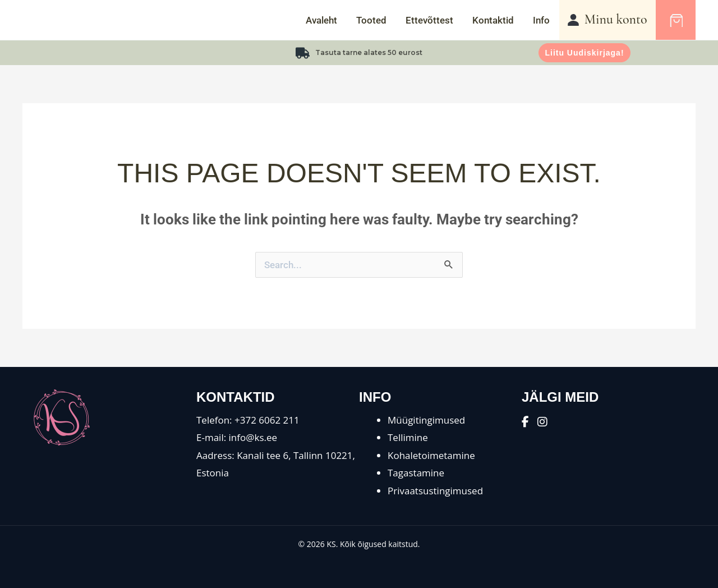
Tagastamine (416, 473)
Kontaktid (493, 20)
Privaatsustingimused (435, 491)
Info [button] (541, 20)
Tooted (371, 20)
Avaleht (321, 20)
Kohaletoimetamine (431, 455)
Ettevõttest (429, 20)
